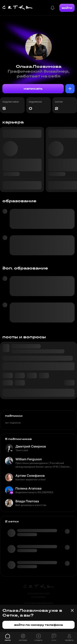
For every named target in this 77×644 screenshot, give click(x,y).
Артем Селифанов (30, 476)
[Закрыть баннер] (72, 610)
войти (67, 8)
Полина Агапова (28, 488)
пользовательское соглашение (39, 595)
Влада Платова (27, 501)
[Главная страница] (17, 8)
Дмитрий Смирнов (31, 446)
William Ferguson (29, 459)
